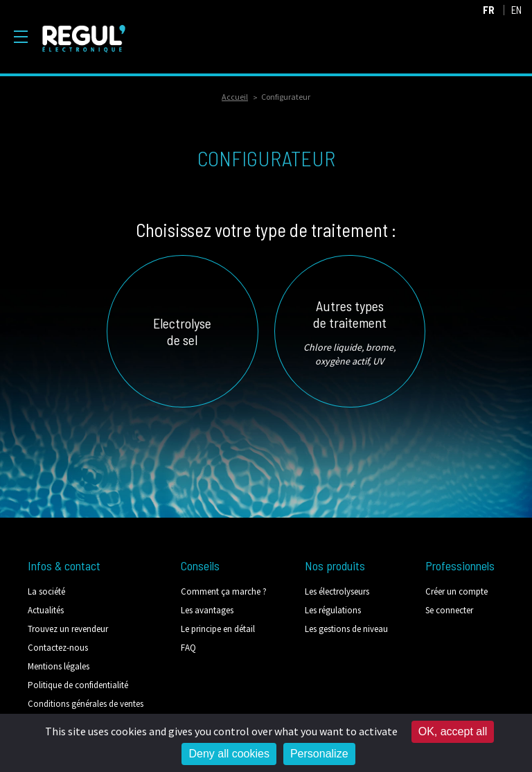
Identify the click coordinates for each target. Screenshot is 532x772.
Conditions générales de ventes (86, 704)
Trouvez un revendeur (68, 629)
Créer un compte (456, 591)
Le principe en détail (218, 629)
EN (516, 10)
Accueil (235, 97)
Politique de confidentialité (78, 685)
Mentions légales (59, 666)
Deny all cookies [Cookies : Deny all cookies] (229, 754)
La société (46, 591)
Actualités (46, 610)
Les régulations (333, 610)
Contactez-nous (58, 648)
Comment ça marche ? (224, 591)
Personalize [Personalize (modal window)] (319, 754)
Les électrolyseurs (337, 591)
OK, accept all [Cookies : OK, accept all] (453, 731)
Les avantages (207, 610)
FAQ (188, 648)
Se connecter (449, 610)
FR (489, 10)
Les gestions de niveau (346, 629)
